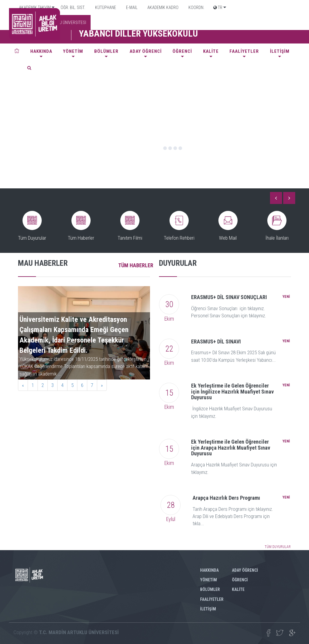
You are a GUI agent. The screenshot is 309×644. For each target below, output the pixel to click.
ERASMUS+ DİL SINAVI (216, 341)
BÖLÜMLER (106, 51)
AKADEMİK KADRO (162, 7)
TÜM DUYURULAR (278, 547)
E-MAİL (131, 7)
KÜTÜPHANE (105, 7)
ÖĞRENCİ (182, 51)
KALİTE (211, 51)
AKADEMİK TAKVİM (34, 7)
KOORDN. (196, 7)
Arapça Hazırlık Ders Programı (226, 498)
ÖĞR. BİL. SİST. (72, 7)
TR (218, 7)
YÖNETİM (73, 51)
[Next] (102, 385)
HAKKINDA (41, 51)
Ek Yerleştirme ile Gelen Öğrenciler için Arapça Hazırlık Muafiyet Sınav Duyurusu (231, 448)
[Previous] (23, 385)
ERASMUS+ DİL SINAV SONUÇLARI (229, 297)
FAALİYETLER (244, 51)
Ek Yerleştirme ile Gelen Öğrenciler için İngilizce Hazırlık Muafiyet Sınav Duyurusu (232, 392)
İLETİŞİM (280, 51)
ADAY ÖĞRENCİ (146, 51)
